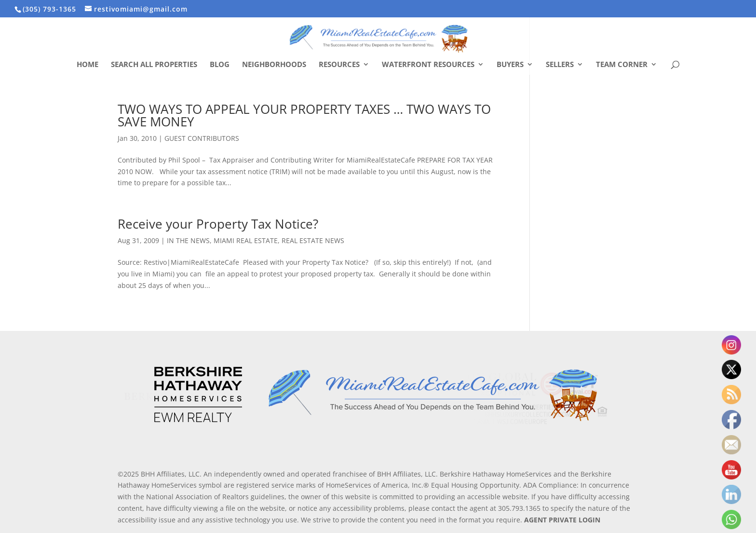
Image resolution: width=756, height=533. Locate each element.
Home (88, 65)
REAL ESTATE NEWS (313, 240)
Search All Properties (154, 65)
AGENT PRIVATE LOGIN (562, 520)
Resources (339, 65)
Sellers (560, 65)
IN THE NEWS (188, 240)
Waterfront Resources (428, 65)
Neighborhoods (274, 65)
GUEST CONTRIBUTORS (202, 138)
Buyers (510, 65)
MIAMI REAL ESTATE (246, 240)
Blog (220, 65)
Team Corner (622, 65)
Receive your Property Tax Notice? (218, 224)
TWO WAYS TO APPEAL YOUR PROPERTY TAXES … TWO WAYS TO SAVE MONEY (304, 115)
